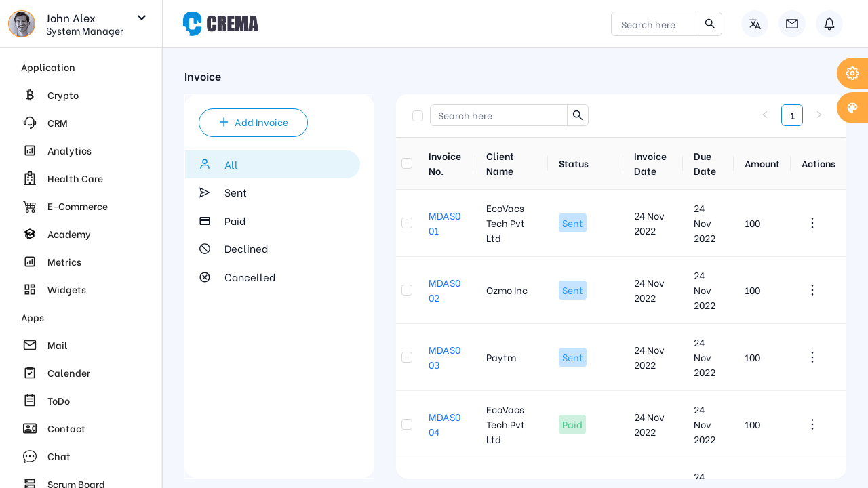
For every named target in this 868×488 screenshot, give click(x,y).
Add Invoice (253, 122)
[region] (81, 268)
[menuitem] (81, 95)
